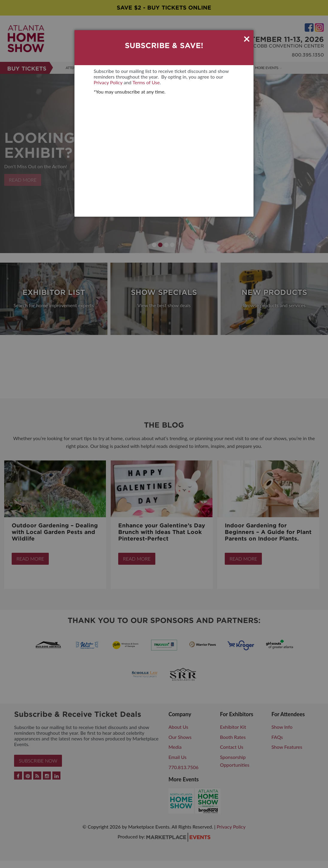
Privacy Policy (108, 82)
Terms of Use (146, 82)
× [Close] (247, 39)
